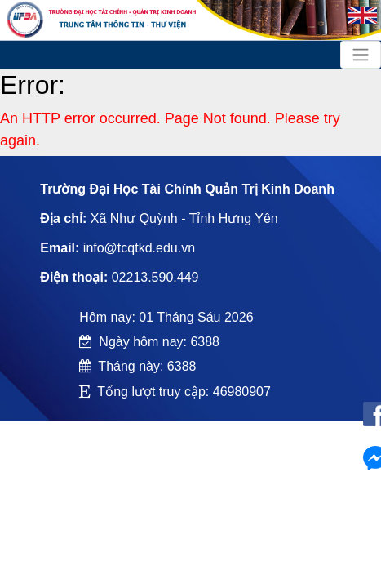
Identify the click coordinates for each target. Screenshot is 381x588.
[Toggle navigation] (361, 55)
